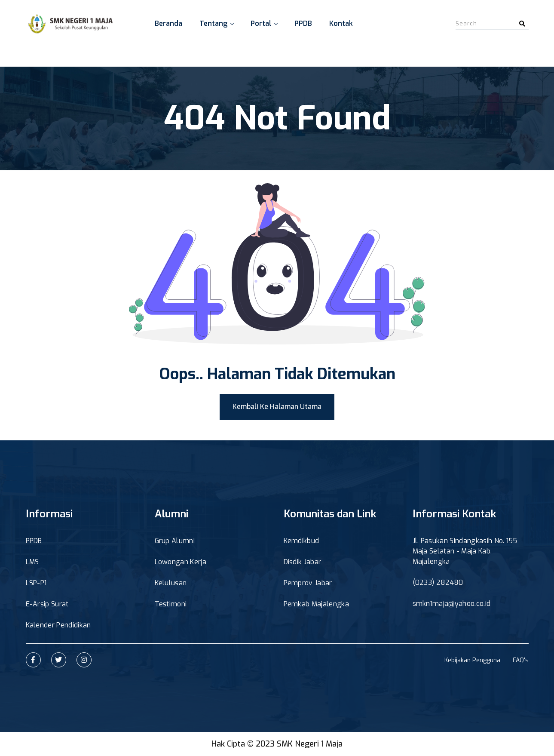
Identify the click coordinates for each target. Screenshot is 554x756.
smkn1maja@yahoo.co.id (452, 604)
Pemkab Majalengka (316, 604)
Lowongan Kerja (181, 562)
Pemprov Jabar (308, 583)
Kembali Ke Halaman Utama (277, 407)
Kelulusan (171, 583)
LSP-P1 (36, 583)
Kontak (341, 23)
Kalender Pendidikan (58, 625)
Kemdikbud (301, 541)
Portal (264, 23)
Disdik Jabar (303, 562)
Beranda (168, 23)
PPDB (303, 23)
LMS (32, 562)
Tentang (216, 23)
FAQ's (521, 660)
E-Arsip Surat (47, 604)
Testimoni (171, 604)
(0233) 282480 (438, 582)
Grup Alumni (175, 541)
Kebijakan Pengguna (472, 660)
